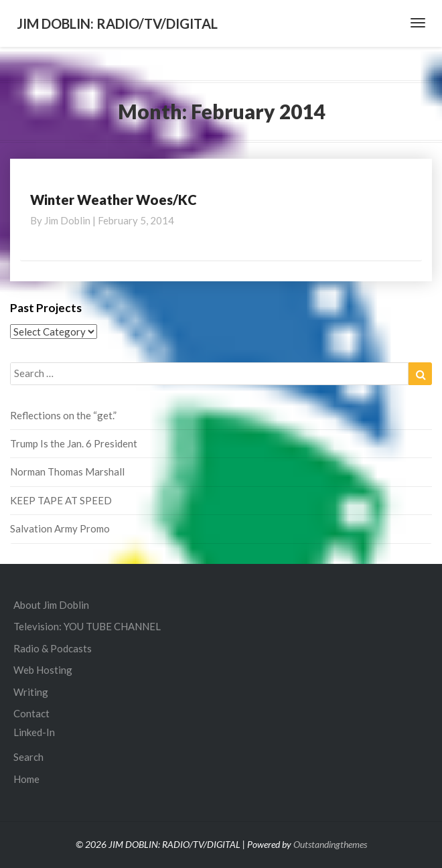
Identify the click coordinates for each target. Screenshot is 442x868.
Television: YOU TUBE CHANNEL (87, 626)
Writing (31, 692)
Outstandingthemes (330, 844)
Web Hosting (43, 670)
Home (26, 779)
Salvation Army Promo (60, 528)
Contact (31, 713)
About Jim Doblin (51, 605)
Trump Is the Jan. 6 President (74, 443)
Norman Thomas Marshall (67, 472)
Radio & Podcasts (53, 648)
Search (28, 757)
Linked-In (34, 732)
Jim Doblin (67, 220)
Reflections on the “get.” (63, 415)
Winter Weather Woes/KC (114, 200)
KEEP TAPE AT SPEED (61, 500)
